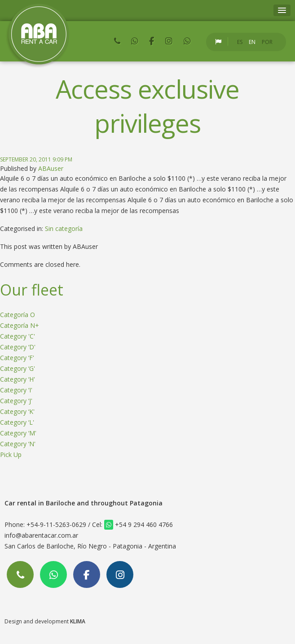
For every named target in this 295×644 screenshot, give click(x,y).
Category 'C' (18, 336)
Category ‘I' (16, 390)
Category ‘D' (18, 347)
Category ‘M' (18, 433)
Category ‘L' (17, 422)
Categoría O (18, 315)
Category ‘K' (17, 411)
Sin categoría (64, 228)
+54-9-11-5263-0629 (56, 524)
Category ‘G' (18, 368)
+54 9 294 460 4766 (139, 524)
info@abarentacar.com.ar (41, 535)
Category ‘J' (16, 401)
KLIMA (78, 621)
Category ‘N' (18, 444)
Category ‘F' (17, 358)
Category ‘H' (18, 379)
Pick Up (11, 455)
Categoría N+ (20, 325)
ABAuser (51, 168)
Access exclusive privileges (147, 106)
